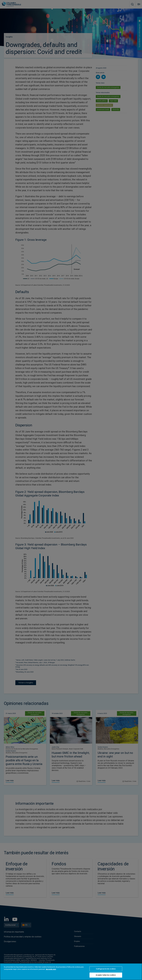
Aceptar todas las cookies (106, 975)
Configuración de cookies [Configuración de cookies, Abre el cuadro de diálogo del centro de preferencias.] (106, 969)
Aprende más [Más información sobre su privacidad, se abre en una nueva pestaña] (51, 969)
